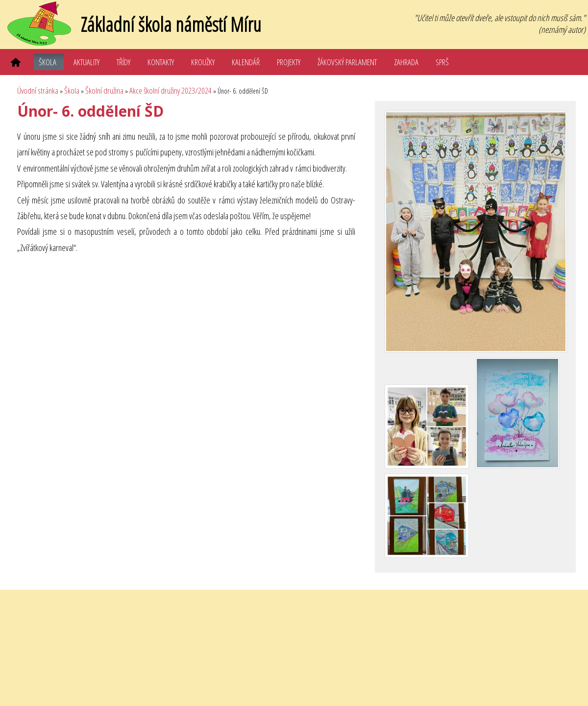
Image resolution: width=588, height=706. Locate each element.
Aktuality (86, 62)
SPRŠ (442, 62)
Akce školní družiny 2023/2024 (171, 90)
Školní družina (104, 90)
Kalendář (246, 62)
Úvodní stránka (38, 90)
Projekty (289, 62)
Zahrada (406, 62)
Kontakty (161, 62)
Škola (48, 62)
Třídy (123, 62)
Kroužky (203, 62)
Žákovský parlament (347, 62)
